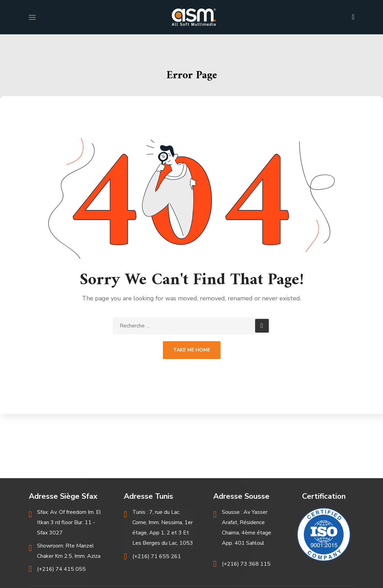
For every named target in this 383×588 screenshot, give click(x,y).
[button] (353, 17)
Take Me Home (192, 350)
